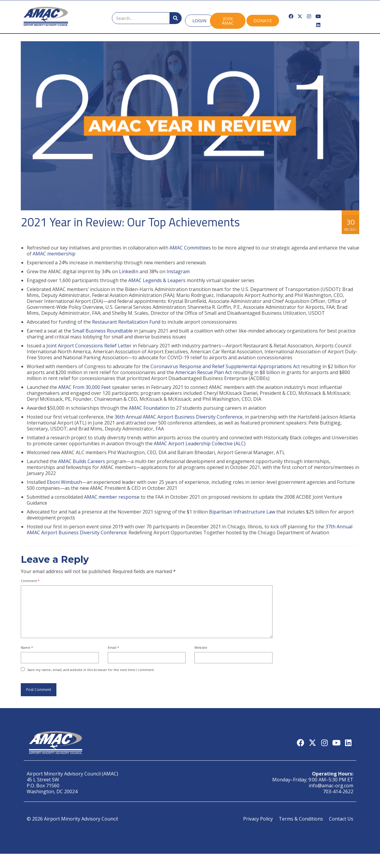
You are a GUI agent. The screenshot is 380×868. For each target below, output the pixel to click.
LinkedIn (129, 271)
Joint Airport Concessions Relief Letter (89, 346)
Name (27, 647)
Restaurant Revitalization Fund (126, 322)
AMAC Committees (190, 248)
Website (201, 647)
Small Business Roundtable (103, 331)
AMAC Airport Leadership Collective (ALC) (200, 443)
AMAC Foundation (149, 408)
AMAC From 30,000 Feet (84, 387)
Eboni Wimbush (64, 482)
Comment (30, 581)
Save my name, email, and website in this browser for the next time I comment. (91, 670)
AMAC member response (112, 497)
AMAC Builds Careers (82, 461)
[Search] (175, 18)
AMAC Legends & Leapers (157, 280)
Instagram (178, 271)
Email (113, 647)
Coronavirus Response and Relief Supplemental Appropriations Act (225, 366)
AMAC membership (54, 254)
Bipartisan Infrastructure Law (242, 512)
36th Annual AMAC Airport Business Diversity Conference (179, 417)
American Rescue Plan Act (204, 372)
